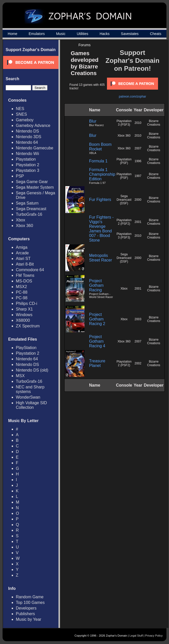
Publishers (25, 614)
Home (12, 34)
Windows (24, 315)
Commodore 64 (30, 270)
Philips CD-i (27, 303)
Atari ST (23, 259)
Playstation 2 (28, 165)
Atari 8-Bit (25, 264)
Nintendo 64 (27, 142)
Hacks (105, 34)
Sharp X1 (24, 309)
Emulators (37, 34)
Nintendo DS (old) (32, 370)
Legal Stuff (136, 636)
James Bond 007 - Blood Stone (100, 236)
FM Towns (25, 275)
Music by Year (29, 619)
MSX (20, 376)
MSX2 (21, 287)
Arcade (22, 253)
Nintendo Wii (27, 154)
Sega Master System (35, 187)
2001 (138, 222)
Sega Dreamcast (31, 209)
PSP (20, 176)
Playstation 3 (28, 170)
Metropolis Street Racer (101, 258)
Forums (84, 45)
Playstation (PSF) (124, 161)
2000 (138, 200)
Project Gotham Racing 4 (97, 341)
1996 (138, 161)
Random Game (30, 597)
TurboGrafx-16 (29, 214)
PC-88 (22, 292)
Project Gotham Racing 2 (97, 319)
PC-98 (22, 298)
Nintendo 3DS (29, 137)
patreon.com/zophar (133, 97)
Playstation (26, 159)
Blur (93, 121)
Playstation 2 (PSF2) (124, 222)
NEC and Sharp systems (30, 389)
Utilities (83, 34)
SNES (21, 114)
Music (61, 34)
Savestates (130, 34)
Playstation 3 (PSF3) (124, 123)
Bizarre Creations (154, 123)
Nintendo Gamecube (35, 148)
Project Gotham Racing (96, 285)
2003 (138, 319)
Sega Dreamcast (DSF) (124, 200)
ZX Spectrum (28, 326)
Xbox (20, 220)
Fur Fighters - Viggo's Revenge (101, 222)
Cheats (155, 34)
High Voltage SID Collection (31, 405)
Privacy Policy (154, 636)
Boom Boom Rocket (100, 147)
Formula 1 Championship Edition (102, 174)
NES (20, 109)
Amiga (22, 247)
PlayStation (26, 348)
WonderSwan (28, 397)
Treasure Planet (97, 363)
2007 (138, 148)
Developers (26, 608)
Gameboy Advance (33, 126)
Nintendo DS (27, 131)
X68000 (23, 320)
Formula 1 (98, 161)
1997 (138, 176)
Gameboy (25, 120)
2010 (138, 123)
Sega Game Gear (32, 182)
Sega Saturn (27, 203)
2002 (138, 363)
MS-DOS (24, 281)
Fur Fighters (100, 200)
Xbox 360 (25, 226)
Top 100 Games (30, 603)
